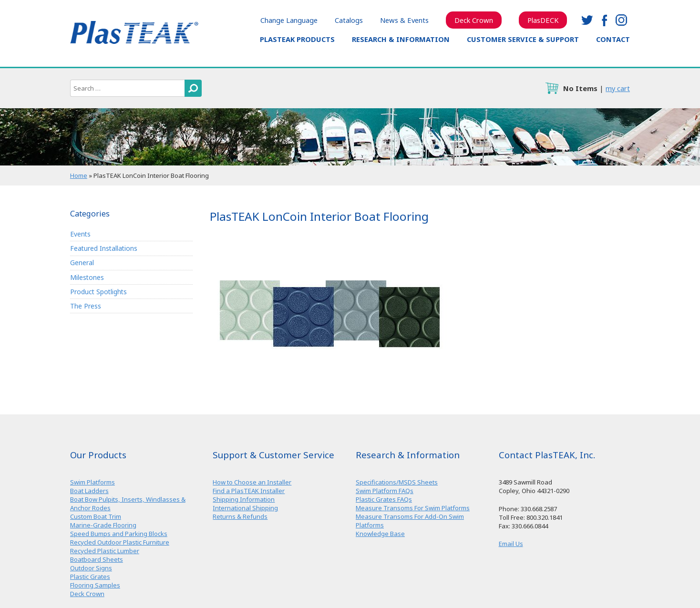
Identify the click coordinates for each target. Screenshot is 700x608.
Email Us (511, 544)
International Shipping (245, 508)
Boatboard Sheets (97, 559)
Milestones (87, 277)
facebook (604, 20)
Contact (613, 39)
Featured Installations (104, 248)
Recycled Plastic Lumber (105, 551)
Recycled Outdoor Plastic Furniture (120, 542)
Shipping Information (244, 499)
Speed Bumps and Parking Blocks (119, 534)
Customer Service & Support (523, 39)
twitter (587, 20)
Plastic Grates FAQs (384, 499)
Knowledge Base (380, 534)
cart (552, 88)
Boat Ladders (89, 491)
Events (80, 234)
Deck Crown (474, 20)
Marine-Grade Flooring (103, 525)
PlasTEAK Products (297, 39)
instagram (621, 20)
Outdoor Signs (91, 568)
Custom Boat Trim (96, 516)
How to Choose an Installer (252, 482)
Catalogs (349, 20)
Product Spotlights (98, 292)
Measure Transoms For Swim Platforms (413, 508)
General (82, 263)
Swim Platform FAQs (385, 491)
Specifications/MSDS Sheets (397, 482)
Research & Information (401, 39)
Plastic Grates (90, 577)
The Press (86, 306)
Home (79, 175)
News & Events (404, 20)
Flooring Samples (95, 585)
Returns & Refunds (240, 516)
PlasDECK (543, 20)
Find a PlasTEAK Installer (249, 491)
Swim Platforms (93, 482)
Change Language (289, 20)
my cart (618, 88)
